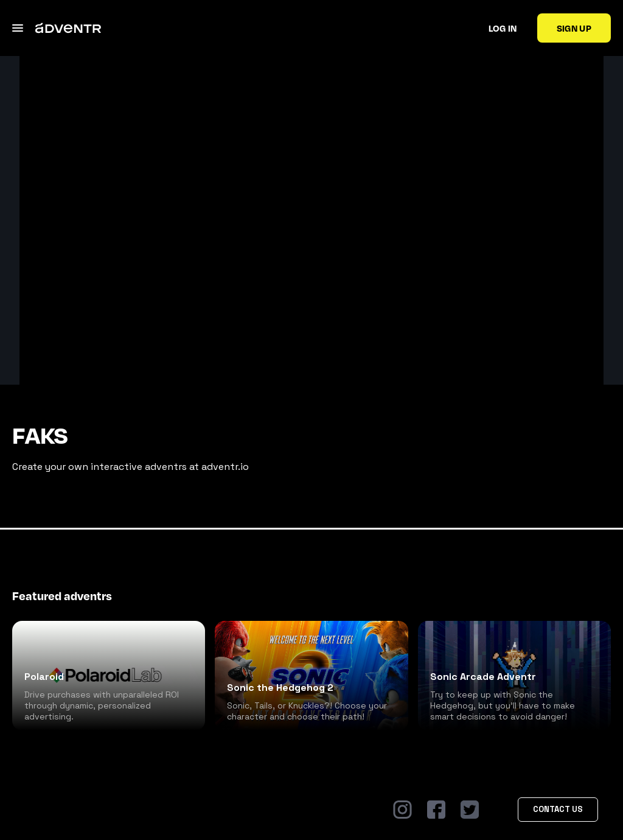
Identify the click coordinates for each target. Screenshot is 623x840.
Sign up (574, 28)
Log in (503, 28)
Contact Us (558, 809)
